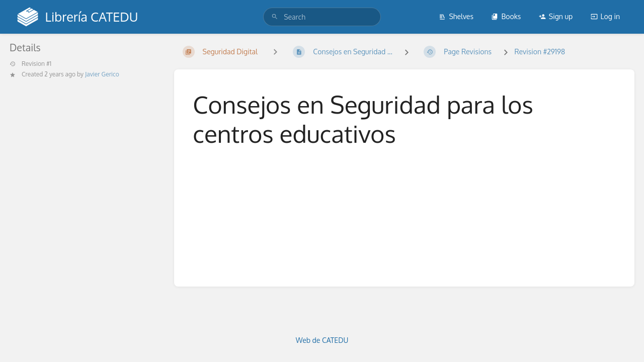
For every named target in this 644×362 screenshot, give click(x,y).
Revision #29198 (540, 52)
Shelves (456, 16)
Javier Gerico (102, 74)
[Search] (275, 17)
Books (506, 16)
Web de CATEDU (322, 340)
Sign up (556, 16)
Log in (605, 16)
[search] (322, 17)
